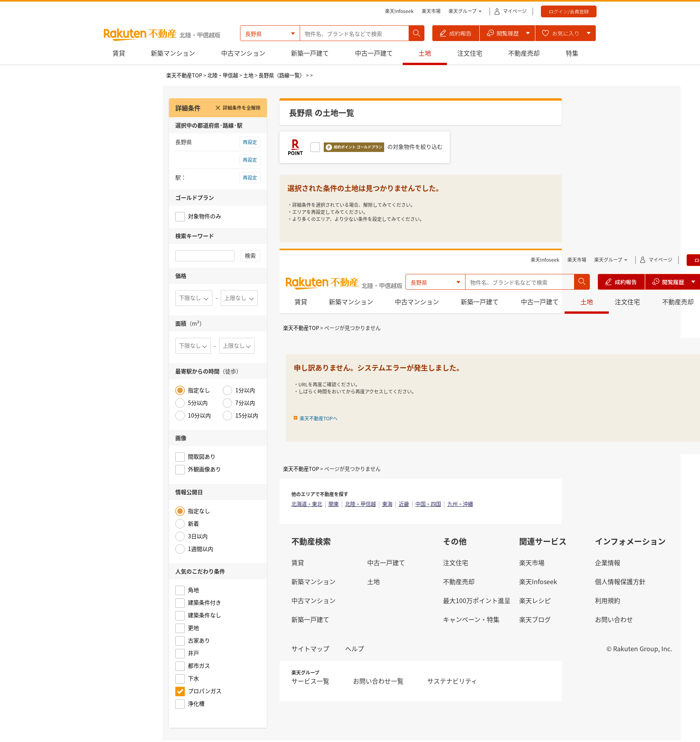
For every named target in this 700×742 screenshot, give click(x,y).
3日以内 (198, 536)
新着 (193, 523)
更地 (193, 628)
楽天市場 (431, 11)
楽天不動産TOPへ (319, 418)
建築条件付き (205, 602)
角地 (193, 590)
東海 (387, 504)
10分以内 (199, 415)
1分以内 (245, 390)
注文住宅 (470, 53)
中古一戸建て (374, 53)
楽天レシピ (535, 600)
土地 (425, 53)
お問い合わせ (614, 619)
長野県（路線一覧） (282, 75)
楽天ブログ (535, 619)
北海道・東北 (307, 504)
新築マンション (173, 53)
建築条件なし (205, 615)
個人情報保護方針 (620, 581)
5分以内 (198, 403)
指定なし (199, 390)
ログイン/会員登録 (569, 11)
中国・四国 (428, 504)
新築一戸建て (310, 53)
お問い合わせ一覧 (378, 681)
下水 (193, 678)
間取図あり (202, 456)
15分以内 (247, 415)
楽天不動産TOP (184, 75)
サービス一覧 (310, 681)
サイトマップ (310, 648)
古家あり (199, 640)
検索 (250, 255)
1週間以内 (201, 549)
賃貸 (119, 53)
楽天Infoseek (399, 11)
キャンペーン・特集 (471, 619)
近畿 (404, 504)
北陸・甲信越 (223, 75)
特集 (572, 53)
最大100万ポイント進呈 (477, 600)
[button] (456, 33)
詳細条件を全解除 (238, 108)
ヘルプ (355, 648)
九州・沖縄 (460, 504)
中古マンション (243, 53)
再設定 (250, 142)
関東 (334, 504)
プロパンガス (205, 691)
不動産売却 (524, 53)
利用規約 (608, 600)
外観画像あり (205, 469)
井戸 (193, 653)
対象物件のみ (205, 216)
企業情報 (608, 562)
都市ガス (199, 665)
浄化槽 (196, 703)
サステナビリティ (452, 681)
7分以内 (245, 403)
